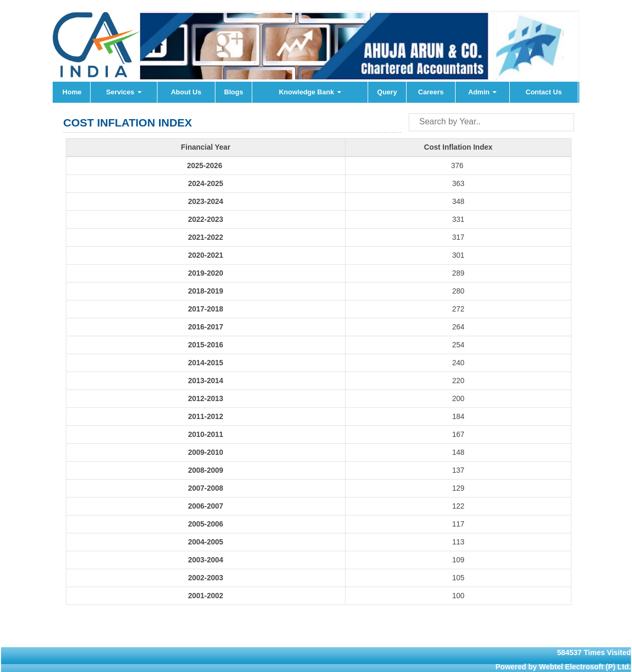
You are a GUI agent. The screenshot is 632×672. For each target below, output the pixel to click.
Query (387, 92)
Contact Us (544, 92)
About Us (186, 92)
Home (72, 92)
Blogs (234, 92)
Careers (431, 92)
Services (124, 92)
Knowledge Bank (310, 92)
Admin (482, 92)
